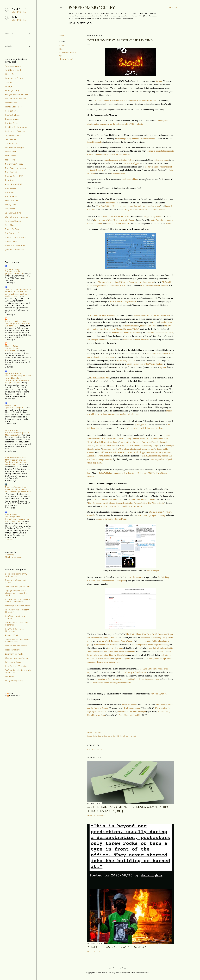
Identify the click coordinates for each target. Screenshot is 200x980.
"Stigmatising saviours (153, 217)
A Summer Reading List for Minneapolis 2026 (17, 434)
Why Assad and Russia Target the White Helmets (145, 210)
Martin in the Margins (15, 148)
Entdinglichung (12, 91)
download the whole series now (143, 101)
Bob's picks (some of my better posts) (16, 575)
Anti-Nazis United (13, 70)
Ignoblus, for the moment (17, 127)
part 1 (138, 425)
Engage (9, 86)
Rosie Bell (10, 192)
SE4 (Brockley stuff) (14, 681)
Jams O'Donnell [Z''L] (15, 135)
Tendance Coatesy (13, 221)
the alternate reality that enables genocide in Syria (110, 683)
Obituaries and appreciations (18, 587)
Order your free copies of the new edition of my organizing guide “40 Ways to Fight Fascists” (18, 379)
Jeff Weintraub (12, 139)
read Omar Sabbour (130, 179)
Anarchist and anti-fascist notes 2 (117, 947)
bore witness (111, 203)
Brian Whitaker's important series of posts (117, 473)
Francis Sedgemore (14, 107)
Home (72, 23)
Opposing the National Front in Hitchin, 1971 (18, 325)
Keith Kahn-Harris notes (100, 378)
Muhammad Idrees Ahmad (107, 445)
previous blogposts (130, 705)
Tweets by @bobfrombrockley (14, 556)
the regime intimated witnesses (136, 340)
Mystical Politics (12, 346)
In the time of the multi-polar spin (132, 712)
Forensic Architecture (130, 326)
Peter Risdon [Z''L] (14, 184)
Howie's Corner (12, 123)
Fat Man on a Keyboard (15, 99)
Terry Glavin (10, 225)
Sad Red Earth (12, 197)
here (147, 188)
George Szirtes (12, 111)
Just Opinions (11, 144)
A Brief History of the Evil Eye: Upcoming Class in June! (18, 491)
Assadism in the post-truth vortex (111, 679)
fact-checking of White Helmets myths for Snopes (115, 220)
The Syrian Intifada (13, 269)
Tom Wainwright (152, 571)
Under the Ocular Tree (15, 246)
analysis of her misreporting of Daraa (111, 519)
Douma (63, 49)
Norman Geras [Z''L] (14, 176)
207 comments (99, 815)
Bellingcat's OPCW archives (149, 473)
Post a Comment (95, 749)
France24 (170, 224)
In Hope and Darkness (15, 131)
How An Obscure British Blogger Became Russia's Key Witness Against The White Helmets (126, 503)
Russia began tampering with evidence (103, 340)
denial (62, 46)
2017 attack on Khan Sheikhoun (102, 315)
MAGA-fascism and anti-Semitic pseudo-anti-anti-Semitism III (16, 462)
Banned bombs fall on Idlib (130, 715)
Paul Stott (10, 180)
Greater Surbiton (12, 115)
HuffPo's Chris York (108, 452)
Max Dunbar (11, 152)
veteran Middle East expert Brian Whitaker (116, 641)
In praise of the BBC (68, 52)
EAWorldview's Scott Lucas (107, 442)
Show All (10, 540)
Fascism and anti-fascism (16, 646)
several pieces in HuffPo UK (118, 224)
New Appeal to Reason (15, 168)
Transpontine (11, 241)
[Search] (173, 8)
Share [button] (62, 36)
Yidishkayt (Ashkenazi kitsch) (18, 606)
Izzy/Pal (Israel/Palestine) (16, 666)
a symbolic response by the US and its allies (144, 364)
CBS (154, 322)
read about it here (102, 101)
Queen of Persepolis (14, 408)
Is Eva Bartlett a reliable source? (142, 499)
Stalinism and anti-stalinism (17, 658)
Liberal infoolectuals (14, 654)
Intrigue (159, 81)
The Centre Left (12, 233)
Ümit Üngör (131, 679)
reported (163, 367)
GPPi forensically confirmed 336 (155, 286)
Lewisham (10, 677)
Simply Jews (11, 205)
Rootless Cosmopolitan (15, 487)
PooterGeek (11, 188)
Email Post (98, 733)
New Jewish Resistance (16, 458)
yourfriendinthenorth (14, 250)
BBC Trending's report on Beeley (152, 515)
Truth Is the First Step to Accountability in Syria (140, 445)
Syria (61, 56)
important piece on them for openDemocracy (150, 645)
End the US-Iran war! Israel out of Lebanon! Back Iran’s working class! (17, 294)
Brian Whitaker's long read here (123, 302)
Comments (13, 696)
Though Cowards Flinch (15, 237)
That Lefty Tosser (13, 229)
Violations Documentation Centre (159, 333)
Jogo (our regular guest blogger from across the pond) (16, 593)
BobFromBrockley (92, 8)
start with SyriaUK (158, 694)
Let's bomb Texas (13, 662)
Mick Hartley (11, 156)
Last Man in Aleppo (130, 163)
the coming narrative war (149, 679)
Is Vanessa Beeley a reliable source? (108, 499)
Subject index (84, 23)
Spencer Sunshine (13, 213)
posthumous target (161, 160)
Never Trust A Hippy (14, 164)
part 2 (144, 425)
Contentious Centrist (14, 78)
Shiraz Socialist (12, 201)
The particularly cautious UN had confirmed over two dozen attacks (126, 282)
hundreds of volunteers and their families (113, 154)
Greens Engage (12, 119)
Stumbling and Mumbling (17, 217)
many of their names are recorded (126, 333)
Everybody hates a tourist (17, 95)
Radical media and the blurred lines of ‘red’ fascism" (123, 506)
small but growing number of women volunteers (136, 138)
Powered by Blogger (118, 968)
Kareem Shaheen (118, 174)
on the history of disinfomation (134, 672)
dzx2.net (9, 82)
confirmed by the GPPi (126, 360)
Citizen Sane (11, 74)
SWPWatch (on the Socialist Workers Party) (18, 641)
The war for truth (67, 59)
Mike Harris (10, 160)
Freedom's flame (13, 650)
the (148, 326)
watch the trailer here (118, 101)
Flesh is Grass (11, 103)
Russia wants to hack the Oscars (116, 217)
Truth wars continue (132, 708)
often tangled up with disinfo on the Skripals (145, 428)
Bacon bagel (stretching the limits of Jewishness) (18, 601)
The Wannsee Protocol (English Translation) (15, 272)
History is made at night (16, 321)
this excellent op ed (115, 648)
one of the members (135, 577)
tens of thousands (95, 142)
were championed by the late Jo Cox (119, 160)
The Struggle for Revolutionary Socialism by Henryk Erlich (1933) (17, 519)
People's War (11, 514)
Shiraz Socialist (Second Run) (18, 289)
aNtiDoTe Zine (11, 430)
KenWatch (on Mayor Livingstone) (15, 630)
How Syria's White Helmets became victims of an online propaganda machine (128, 206)
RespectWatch (12, 635)
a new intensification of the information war (152, 315)
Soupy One (10, 209)
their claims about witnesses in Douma (120, 652)
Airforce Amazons (13, 66)
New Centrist (11, 172)
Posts (11, 693)
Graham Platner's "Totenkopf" (13, 350)
